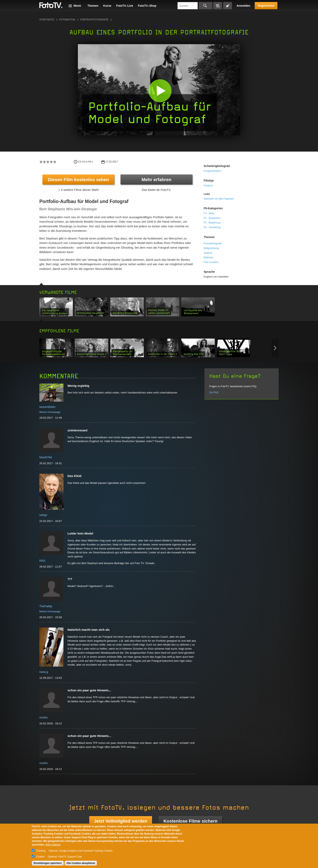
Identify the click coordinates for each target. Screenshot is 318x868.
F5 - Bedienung (212, 223)
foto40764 (46, 457)
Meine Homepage (50, 412)
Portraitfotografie (94, 20)
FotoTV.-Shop (147, 6)
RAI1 (42, 561)
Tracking (41, 851)
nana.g (44, 672)
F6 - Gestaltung (212, 227)
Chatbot (40, 857)
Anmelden (243, 6)
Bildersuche (218, 6)
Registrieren (266, 6)
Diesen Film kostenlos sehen (78, 180)
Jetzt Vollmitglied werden (121, 821)
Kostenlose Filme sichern (191, 821)
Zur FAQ (214, 392)
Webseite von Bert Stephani (219, 199)
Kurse (107, 6)
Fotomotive (67, 20)
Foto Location (211, 262)
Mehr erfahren (156, 180)
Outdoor (208, 253)
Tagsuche (228, 6)
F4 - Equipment (212, 218)
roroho (43, 717)
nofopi (43, 515)
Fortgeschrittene (212, 171)
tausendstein (47, 407)
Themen (93, 6)
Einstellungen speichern (48, 863)
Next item (275, 348)
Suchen (206, 6)
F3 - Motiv (209, 213)
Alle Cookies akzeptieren (81, 863)
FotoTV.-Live (125, 6)
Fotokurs (208, 186)
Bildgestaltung (211, 248)
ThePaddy (46, 606)
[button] (160, 91)
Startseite (47, 20)
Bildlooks (208, 258)
